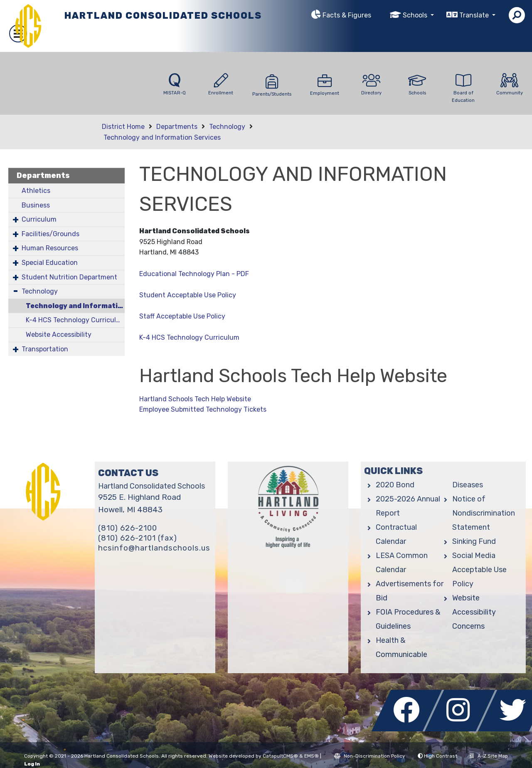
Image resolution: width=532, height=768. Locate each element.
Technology (227, 127)
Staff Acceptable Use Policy (182, 316)
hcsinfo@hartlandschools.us (154, 548)
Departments (177, 127)
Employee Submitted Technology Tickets (203, 409)
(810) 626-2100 (128, 528)
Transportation (45, 349)
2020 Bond (395, 485)
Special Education (50, 263)
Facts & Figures (347, 15)
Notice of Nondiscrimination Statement (484, 513)
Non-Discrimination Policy (370, 756)
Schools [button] (416, 15)
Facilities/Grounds (50, 234)
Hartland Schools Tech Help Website (195, 399)
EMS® (312, 756)
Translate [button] (475, 15)
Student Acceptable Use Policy (188, 295)
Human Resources (50, 248)
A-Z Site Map (489, 756)
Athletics (36, 191)
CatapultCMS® (280, 756)
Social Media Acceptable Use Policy (479, 570)
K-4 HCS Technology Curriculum (75, 320)
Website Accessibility (59, 335)
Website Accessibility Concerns (474, 612)
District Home (123, 127)
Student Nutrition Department (69, 277)
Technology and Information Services (162, 137)
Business (36, 205)
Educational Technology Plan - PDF (194, 274)
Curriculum (39, 219)
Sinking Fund (474, 541)
